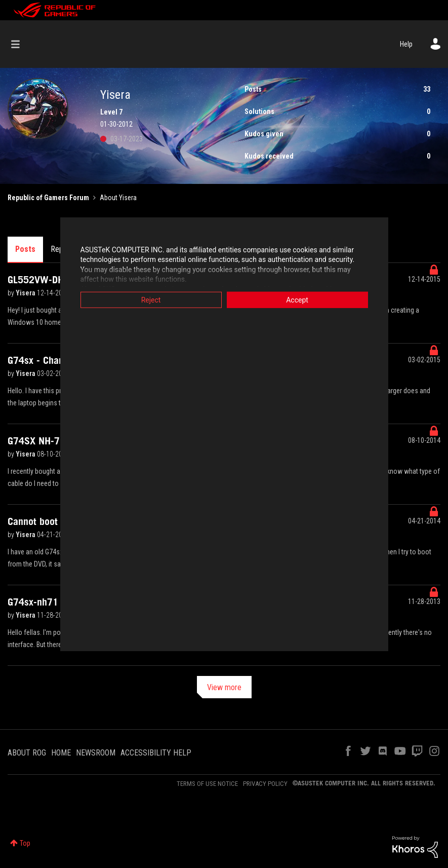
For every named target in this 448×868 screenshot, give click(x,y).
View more (224, 687)
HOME (61, 753)
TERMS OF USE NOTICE (207, 784)
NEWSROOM (96, 753)
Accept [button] (297, 299)
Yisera (26, 293)
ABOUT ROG (27, 753)
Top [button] (25, 843)
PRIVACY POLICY (265, 784)
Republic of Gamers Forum (48, 198)
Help (406, 44)
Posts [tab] (25, 249)
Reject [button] (151, 299)
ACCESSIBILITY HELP (156, 753)
